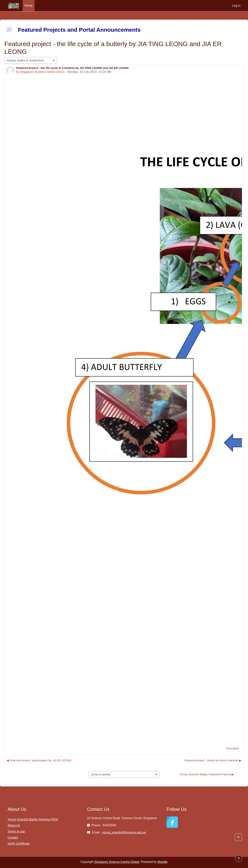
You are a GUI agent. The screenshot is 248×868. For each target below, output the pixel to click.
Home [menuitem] (29, 6)
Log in (236, 6)
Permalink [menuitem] (233, 748)
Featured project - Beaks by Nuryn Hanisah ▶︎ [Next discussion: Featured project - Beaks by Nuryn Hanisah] (213, 760)
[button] (238, 837)
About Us (14, 825)
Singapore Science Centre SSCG (42, 72)
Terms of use (16, 831)
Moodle (162, 862)
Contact (13, 838)
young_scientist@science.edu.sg (124, 832)
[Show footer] (239, 859)
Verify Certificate (18, 844)
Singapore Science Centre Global (117, 862)
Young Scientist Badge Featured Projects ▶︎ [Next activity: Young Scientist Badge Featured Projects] (207, 774)
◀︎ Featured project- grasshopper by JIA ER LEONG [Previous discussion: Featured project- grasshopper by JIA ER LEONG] (39, 760)
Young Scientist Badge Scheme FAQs (33, 819)
